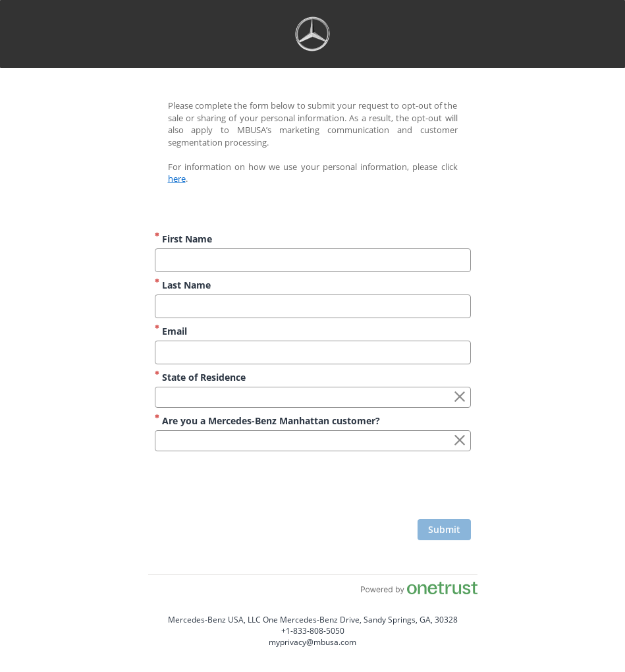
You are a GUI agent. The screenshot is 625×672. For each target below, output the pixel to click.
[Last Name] (313, 306)
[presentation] (371, 487)
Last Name (183, 285)
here (177, 179)
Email (171, 331)
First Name (183, 239)
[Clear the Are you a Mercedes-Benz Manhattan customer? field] (460, 441)
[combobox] (313, 397)
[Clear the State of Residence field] (460, 397)
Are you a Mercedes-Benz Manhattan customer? (267, 421)
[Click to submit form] (444, 530)
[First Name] (313, 260)
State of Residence (200, 377)
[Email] (313, 352)
